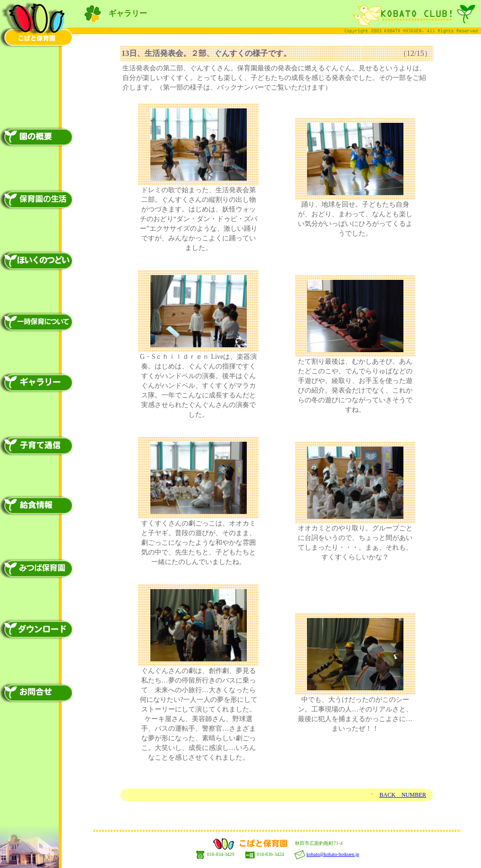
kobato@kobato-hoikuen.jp (333, 854)
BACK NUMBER (403, 795)
